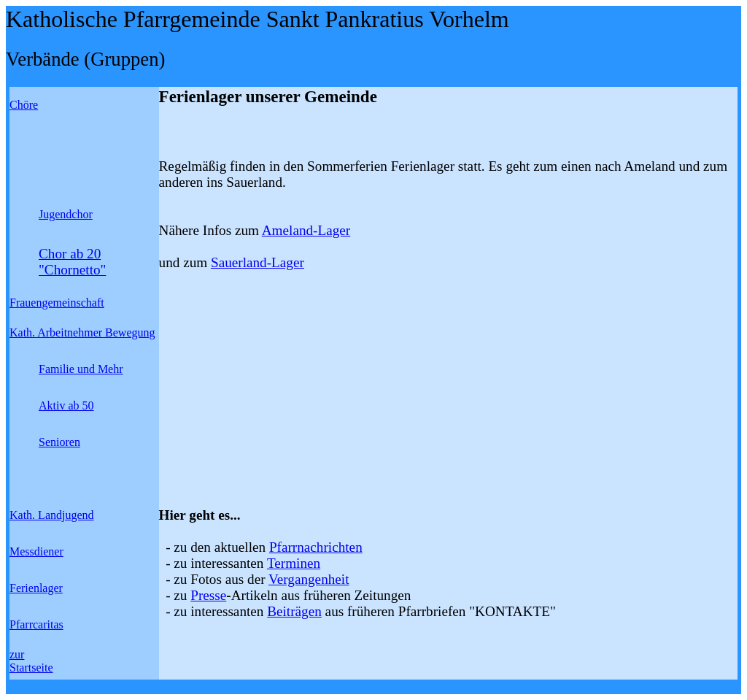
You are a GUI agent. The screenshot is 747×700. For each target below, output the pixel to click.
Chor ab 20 (70, 254)
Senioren (59, 442)
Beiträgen (294, 611)
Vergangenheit (309, 579)
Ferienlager (36, 588)
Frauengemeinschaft (57, 303)
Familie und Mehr (81, 369)
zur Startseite (31, 661)
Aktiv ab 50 (66, 405)
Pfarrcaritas (36, 624)
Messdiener (36, 551)
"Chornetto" (72, 270)
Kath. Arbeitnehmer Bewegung (82, 332)
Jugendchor (66, 214)
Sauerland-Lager (258, 262)
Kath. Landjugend (52, 515)
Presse (208, 595)
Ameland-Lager (306, 230)
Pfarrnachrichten (316, 547)
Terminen (294, 563)
